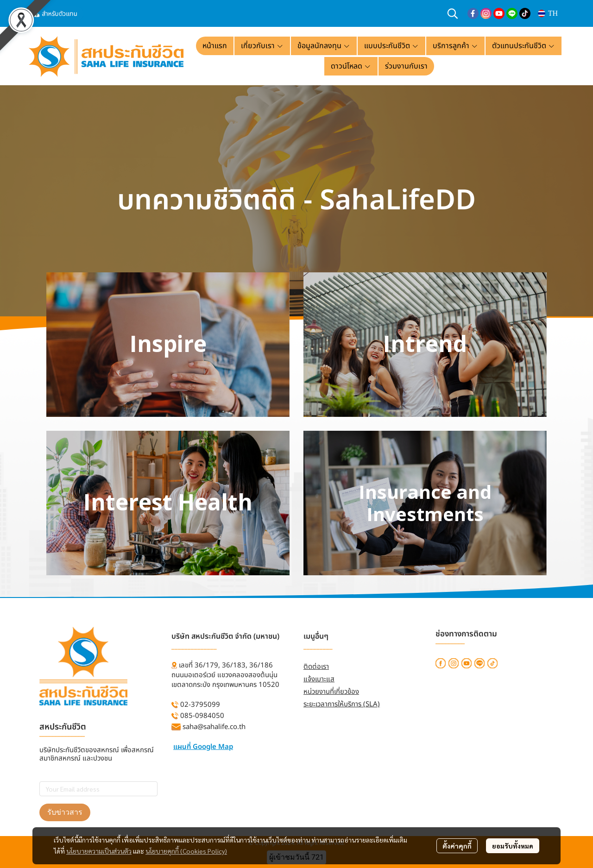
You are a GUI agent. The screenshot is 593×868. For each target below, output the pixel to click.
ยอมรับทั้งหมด (513, 846)
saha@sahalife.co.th (214, 727)
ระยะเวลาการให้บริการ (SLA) (342, 704)
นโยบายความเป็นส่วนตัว (99, 851)
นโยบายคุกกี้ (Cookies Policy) (186, 851)
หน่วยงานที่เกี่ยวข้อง (331, 692)
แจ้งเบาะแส (319, 679)
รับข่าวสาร (65, 812)
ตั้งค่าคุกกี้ (457, 846)
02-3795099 (200, 705)
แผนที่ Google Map (203, 747)
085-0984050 (202, 716)
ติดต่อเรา (316, 667)
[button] (453, 13)
